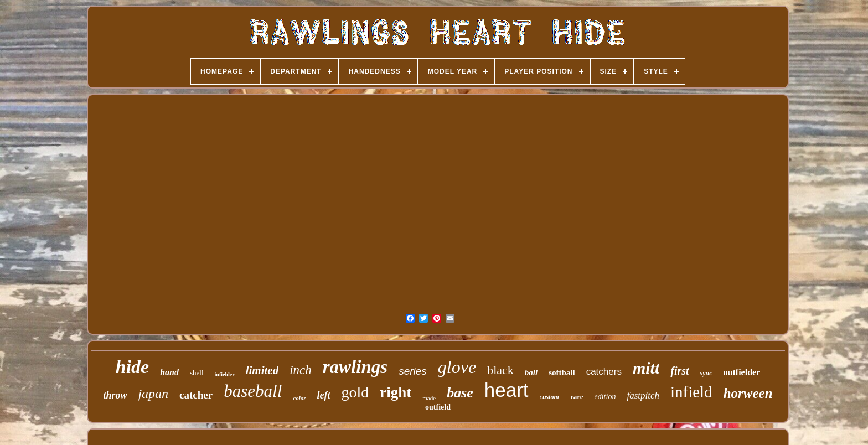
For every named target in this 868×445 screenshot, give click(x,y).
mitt (646, 368)
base (460, 393)
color (299, 398)
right (396, 392)
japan (153, 394)
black (500, 370)
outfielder (742, 372)
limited (262, 370)
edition (605, 397)
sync (706, 373)
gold (355, 392)
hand (169, 372)
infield (691, 392)
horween (748, 393)
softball (562, 372)
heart (507, 390)
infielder (225, 374)
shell (197, 373)
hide (132, 367)
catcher (196, 395)
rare (577, 397)
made (429, 398)
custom (549, 397)
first (680, 371)
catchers (604, 372)
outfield (438, 407)
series (413, 371)
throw (115, 395)
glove (457, 367)
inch (301, 370)
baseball (253, 391)
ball (531, 372)
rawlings (355, 367)
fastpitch (643, 395)
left (324, 395)
